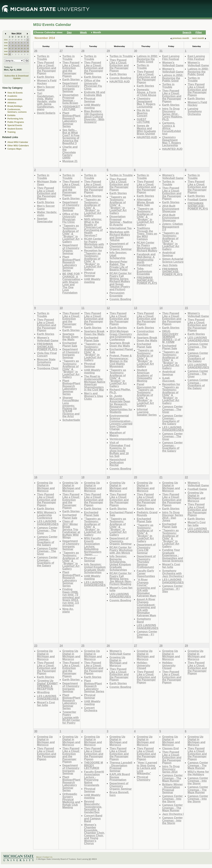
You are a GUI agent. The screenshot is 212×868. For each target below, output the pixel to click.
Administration (15, 99)
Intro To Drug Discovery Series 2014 (171, 769)
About (39, 857)
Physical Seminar (90, 100)
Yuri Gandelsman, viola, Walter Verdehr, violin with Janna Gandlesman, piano (46, 101)
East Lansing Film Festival (171, 58)
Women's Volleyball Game (173, 64)
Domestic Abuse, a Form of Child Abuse (146, 92)
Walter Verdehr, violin (47, 214)
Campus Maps (14, 149)
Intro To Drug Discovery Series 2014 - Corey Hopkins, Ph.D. (172, 114)
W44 (6, 40)
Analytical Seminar (169, 254)
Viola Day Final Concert (47, 354)
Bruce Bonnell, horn (119, 794)
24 (13, 51)
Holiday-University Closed (143, 665)
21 (25, 48)
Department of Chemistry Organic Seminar (71, 249)
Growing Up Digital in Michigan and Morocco (46, 487)
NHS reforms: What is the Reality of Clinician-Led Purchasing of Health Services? (93, 227)
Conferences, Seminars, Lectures (17, 111)
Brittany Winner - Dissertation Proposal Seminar (172, 788)
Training (11, 132)
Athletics (12, 103)
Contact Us (48, 857)
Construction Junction (145, 333)
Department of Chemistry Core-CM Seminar (146, 549)
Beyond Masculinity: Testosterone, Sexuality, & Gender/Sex (93, 807)
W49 (6, 54)
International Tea (121, 228)
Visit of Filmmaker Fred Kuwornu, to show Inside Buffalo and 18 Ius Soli (120, 449)
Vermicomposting (121, 439)
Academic (12, 96)
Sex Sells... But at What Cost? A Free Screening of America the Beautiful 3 (71, 137)
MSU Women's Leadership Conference (47, 515)
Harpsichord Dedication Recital (118, 462)
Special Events (15, 125)
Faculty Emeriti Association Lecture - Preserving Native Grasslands (94, 778)
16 (10, 48)
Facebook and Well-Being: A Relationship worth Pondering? (146, 260)
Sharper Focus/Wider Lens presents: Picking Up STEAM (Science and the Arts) (71, 407)
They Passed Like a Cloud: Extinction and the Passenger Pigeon (47, 68)
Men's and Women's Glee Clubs (94, 396)
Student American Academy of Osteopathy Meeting (145, 375)
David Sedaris (46, 113)
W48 (6, 51)
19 (19, 48)
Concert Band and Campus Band (93, 818)
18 (16, 48)
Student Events (15, 129)
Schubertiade (71, 420)
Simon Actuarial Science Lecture (173, 260)
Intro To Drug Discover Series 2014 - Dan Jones (173, 516)
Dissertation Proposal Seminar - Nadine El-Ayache (121, 221)
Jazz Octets (170, 265)
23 (10, 51)
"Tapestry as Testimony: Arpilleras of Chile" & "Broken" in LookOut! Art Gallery (71, 234)
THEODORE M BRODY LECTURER (94, 765)
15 (28, 46)
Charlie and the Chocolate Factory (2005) (70, 152)
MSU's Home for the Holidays (198, 773)
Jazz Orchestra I (173, 814)
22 (28, 48)
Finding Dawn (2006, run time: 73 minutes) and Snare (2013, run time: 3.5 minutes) (71, 597)
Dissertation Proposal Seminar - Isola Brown (70, 99)
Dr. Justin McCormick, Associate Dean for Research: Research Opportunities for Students (121, 404)
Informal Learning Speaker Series (147, 412)
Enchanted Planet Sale (70, 344)
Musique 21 (70, 161)
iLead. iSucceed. (169, 379)
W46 (6, 46)
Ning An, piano (68, 610)
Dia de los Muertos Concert (143, 113)
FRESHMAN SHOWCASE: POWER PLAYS (147, 280)
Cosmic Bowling (120, 78)
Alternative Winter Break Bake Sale (145, 202)
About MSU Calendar (18, 142)
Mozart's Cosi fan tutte (121, 589)
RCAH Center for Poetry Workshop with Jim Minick (121, 550)
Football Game (197, 199)
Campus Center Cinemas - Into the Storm (172, 799)
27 (13, 40)
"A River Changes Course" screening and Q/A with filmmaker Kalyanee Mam (146, 588)
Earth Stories (46, 77)
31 (25, 40)
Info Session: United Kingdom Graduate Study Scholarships (95, 568)
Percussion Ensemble (117, 294)
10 (13, 46)
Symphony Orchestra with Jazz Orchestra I (173, 573)
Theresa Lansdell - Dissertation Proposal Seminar (121, 767)
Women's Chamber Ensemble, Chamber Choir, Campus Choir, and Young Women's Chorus (94, 834)
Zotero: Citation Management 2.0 (172, 227)
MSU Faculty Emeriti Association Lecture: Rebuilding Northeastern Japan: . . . (93, 546)
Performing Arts (15, 119)
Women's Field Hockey (47, 82)
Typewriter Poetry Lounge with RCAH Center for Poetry (71, 717)
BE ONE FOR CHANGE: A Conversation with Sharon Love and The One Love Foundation (71, 283)
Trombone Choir (48, 368)
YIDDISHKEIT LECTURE (71, 108)
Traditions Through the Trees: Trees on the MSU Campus (147, 234)
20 (22, 48)
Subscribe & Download (16, 76)
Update (17, 78)
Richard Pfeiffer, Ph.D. (120, 391)
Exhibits (11, 115)
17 (13, 48)
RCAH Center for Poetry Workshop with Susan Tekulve (94, 243)
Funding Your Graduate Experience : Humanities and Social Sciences (173, 555)
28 (16, 40)
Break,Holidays (15, 106)
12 (19, 46)
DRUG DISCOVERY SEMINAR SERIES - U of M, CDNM (171, 337)
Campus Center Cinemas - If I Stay (147, 634)
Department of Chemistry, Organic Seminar (121, 541)
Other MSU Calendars (18, 146)
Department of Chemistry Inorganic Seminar (71, 87)
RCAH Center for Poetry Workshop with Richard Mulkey (147, 247)
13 (22, 46)
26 (10, 40)
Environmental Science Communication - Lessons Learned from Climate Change (121, 422)
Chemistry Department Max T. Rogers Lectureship (146, 103)
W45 (6, 43)
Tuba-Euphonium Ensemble (144, 271)
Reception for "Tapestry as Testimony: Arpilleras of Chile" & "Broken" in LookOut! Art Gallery (93, 260)
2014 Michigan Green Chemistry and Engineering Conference (121, 335)
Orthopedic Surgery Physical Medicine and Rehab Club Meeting (71, 801)
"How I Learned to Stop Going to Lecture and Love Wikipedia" (147, 768)
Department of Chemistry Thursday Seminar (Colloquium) (146, 562)
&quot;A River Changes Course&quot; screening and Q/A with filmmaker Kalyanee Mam (146, 607)
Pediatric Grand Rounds (147, 514)
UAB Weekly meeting (92, 106)
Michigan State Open (47, 183)
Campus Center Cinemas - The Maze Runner (172, 778)
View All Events (15, 93)
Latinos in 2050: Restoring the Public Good (147, 59)
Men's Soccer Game (46, 88)
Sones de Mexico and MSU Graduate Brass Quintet (146, 130)
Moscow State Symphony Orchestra (46, 362)
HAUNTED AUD (120, 81)
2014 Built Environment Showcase (171, 209)
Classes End (170, 748)
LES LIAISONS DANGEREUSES (173, 429)
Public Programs (16, 122)
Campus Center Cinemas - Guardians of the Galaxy (172, 420)
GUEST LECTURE (143, 121)
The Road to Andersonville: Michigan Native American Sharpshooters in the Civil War (95, 383)
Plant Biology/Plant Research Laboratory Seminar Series (71, 120)
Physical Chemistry (143, 778)
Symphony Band (144, 620)
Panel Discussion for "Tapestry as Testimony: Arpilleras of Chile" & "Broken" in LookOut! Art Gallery (146, 395)
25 (16, 51)
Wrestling (43, 692)
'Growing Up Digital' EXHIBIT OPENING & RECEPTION (47, 685)
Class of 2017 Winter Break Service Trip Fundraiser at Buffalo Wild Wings (71, 529)
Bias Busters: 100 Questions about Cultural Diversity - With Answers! (94, 117)
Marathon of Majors (117, 434)
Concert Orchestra (91, 709)
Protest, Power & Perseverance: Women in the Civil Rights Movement (121, 361)
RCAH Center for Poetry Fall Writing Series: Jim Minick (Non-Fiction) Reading (121, 579)
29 (19, 40)
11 (16, 46)
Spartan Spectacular (45, 220)
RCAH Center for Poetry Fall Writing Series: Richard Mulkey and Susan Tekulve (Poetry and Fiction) (121, 281)
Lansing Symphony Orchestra (195, 111)
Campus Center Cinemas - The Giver (172, 409)
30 (22, 40)
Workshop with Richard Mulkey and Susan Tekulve (120, 236)
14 (25, 46)
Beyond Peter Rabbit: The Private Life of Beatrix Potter (119, 266)
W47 (6, 48)
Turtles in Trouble (43, 58)
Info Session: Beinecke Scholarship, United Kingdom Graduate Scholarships (120, 563)
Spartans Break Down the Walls (70, 337)
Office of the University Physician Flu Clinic (93, 85)
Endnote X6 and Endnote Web (95, 94)
